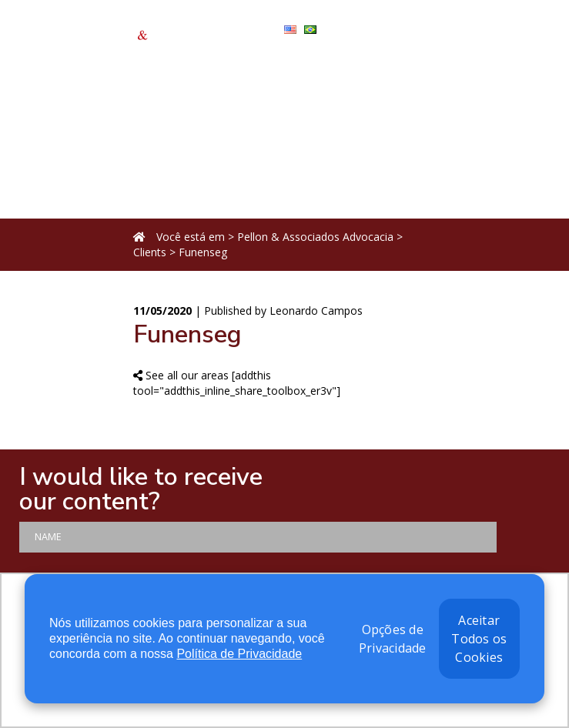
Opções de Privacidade (393, 639)
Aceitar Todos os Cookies (479, 639)
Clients (150, 252)
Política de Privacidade (239, 654)
